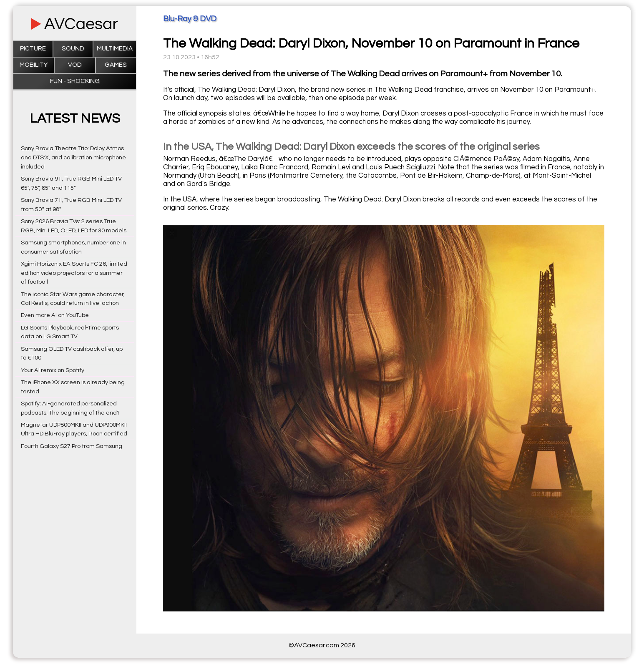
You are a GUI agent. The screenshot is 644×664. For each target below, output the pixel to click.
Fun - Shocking (75, 81)
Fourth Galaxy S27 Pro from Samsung (72, 446)
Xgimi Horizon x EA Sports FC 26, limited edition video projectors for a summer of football (74, 273)
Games (116, 65)
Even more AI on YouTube (55, 315)
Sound (73, 49)
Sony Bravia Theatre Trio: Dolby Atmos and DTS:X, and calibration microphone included (73, 157)
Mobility (34, 65)
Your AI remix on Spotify (53, 370)
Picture (33, 49)
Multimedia (115, 49)
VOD (75, 65)
